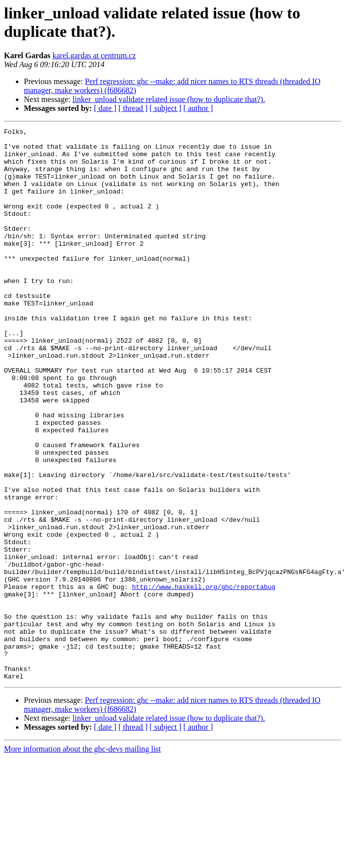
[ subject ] (166, 108)
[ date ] (105, 108)
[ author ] (198, 108)
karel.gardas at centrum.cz (94, 55)
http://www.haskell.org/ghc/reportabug (204, 679)
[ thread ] (133, 108)
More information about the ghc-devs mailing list (83, 859)
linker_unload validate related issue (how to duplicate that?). (169, 99)
